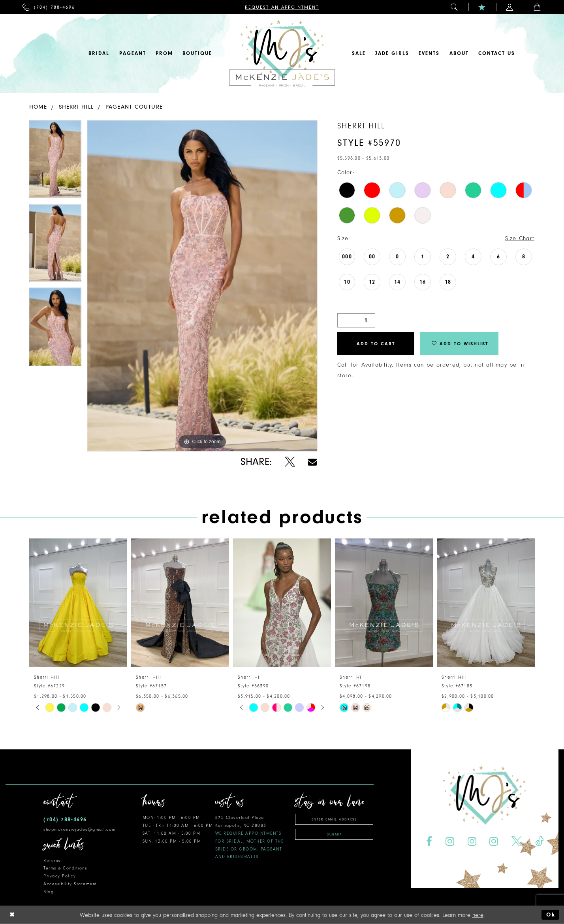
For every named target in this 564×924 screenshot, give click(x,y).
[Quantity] (356, 320)
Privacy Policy (60, 876)
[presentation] (78, 603)
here (478, 915)
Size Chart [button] (520, 238)
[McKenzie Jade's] (282, 53)
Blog (49, 892)
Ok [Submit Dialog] (551, 915)
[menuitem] (49, 7)
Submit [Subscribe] (334, 834)
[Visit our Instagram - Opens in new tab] (450, 842)
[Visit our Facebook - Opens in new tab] (429, 842)
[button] (455, 7)
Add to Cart (376, 344)
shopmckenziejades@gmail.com (80, 829)
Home (38, 107)
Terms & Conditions (65, 868)
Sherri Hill (76, 107)
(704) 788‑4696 (65, 820)
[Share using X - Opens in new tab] (290, 462)
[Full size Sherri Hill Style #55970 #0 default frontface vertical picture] (202, 286)
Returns (52, 861)
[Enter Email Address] (334, 819)
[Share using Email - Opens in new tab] (312, 462)
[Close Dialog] (12, 915)
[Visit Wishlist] (482, 7)
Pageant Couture (134, 107)
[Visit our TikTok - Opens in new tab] (540, 842)
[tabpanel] (55, 162)
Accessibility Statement (70, 884)
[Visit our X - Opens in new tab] (517, 842)
